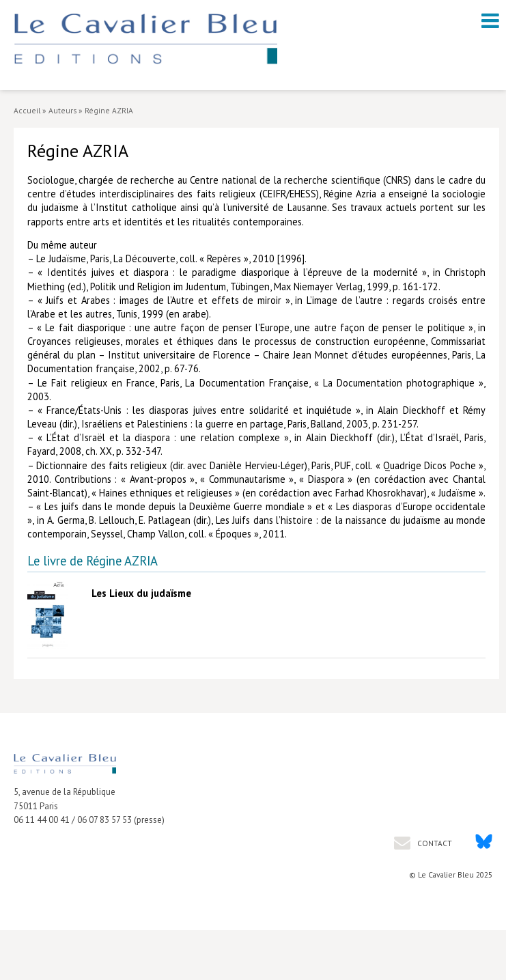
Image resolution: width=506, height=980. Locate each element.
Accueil (27, 110)
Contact (434, 843)
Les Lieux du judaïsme (141, 593)
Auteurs (62, 110)
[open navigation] (490, 20)
